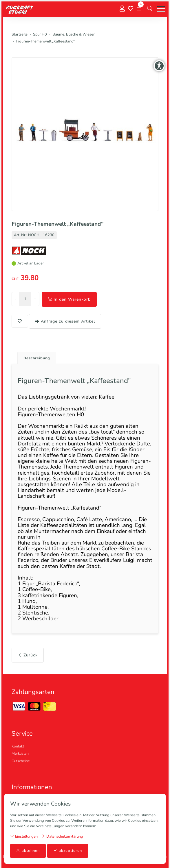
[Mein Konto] (122, 9)
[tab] (35, 357)
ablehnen (28, 851)
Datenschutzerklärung (62, 836)
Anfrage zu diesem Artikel (65, 321)
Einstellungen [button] (24, 836)
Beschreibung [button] (37, 358)
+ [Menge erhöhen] (35, 299)
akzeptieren (68, 851)
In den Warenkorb (69, 299)
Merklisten (20, 754)
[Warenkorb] (139, 9)
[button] (150, 9)
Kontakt (18, 746)
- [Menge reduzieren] (15, 299)
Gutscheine (21, 761)
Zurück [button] (28, 655)
